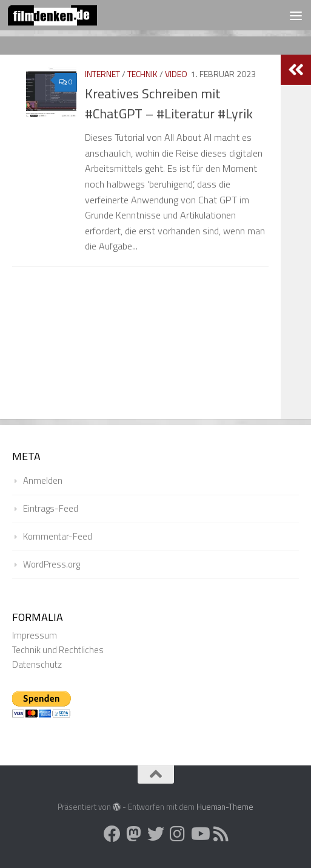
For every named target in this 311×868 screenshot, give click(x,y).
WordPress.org (52, 564)
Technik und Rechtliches (58, 650)
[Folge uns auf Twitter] (156, 834)
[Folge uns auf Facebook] (112, 834)
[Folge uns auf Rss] (221, 834)
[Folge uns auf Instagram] (178, 834)
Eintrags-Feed (51, 508)
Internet (102, 74)
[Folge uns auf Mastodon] (134, 834)
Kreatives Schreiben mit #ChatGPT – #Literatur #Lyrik (169, 103)
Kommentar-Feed (58, 536)
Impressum (35, 635)
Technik (142, 74)
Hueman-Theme (225, 807)
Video (176, 74)
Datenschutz (37, 664)
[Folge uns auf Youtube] (199, 834)
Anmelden (43, 480)
